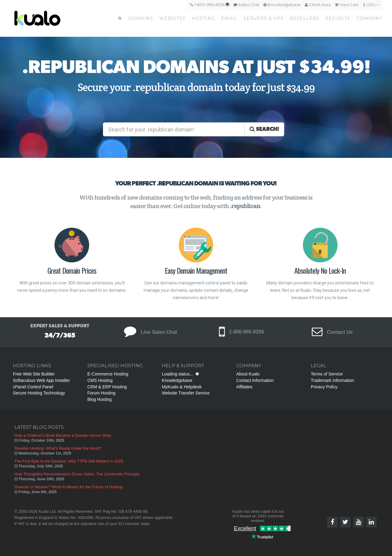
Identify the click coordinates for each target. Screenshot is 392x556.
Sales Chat (246, 5)
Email (229, 18)
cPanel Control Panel (33, 387)
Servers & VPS (264, 18)
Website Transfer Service (186, 393)
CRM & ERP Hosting (107, 387)
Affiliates (245, 387)
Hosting (203, 18)
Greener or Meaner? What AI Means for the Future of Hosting (68, 487)
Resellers (305, 18)
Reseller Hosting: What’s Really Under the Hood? (58, 448)
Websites (172, 18)
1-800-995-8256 (210, 5)
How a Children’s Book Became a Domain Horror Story (63, 435)
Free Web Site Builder (34, 374)
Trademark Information (332, 380)
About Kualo (248, 374)
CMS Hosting (100, 380)
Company (369, 18)
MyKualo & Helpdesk (182, 387)
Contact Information (255, 380)
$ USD (371, 5)
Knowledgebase (282, 5)
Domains (141, 18)
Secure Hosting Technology (39, 393)
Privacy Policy (324, 387)
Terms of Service (327, 374)
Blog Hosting (99, 399)
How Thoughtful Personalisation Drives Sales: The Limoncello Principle (77, 474)
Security (338, 18)
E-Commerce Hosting (108, 374)
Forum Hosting (101, 393)
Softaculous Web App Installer (41, 380)
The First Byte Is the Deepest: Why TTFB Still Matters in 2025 (69, 461)
